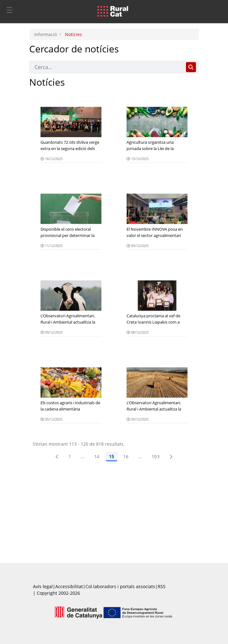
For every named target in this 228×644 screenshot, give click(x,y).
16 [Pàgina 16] (126, 456)
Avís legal (43, 586)
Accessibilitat (69, 586)
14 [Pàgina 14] (97, 456)
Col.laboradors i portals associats (120, 586)
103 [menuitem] (156, 456)
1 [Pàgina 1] (70, 456)
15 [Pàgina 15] (111, 456)
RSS (162, 586)
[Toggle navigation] (9, 10)
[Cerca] (106, 67)
